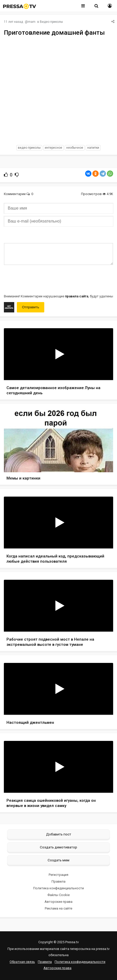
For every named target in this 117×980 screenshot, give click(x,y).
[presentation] (43, 279)
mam (32, 22)
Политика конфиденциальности (58, 888)
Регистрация (58, 875)
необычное (75, 148)
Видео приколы (51, 22)
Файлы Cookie (58, 895)
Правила (58, 881)
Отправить (31, 307)
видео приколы (29, 148)
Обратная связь (22, 962)
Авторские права (58, 902)
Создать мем (58, 860)
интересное (53, 148)
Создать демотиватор (58, 847)
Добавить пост (59, 834)
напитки (93, 148)
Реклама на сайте (58, 908)
